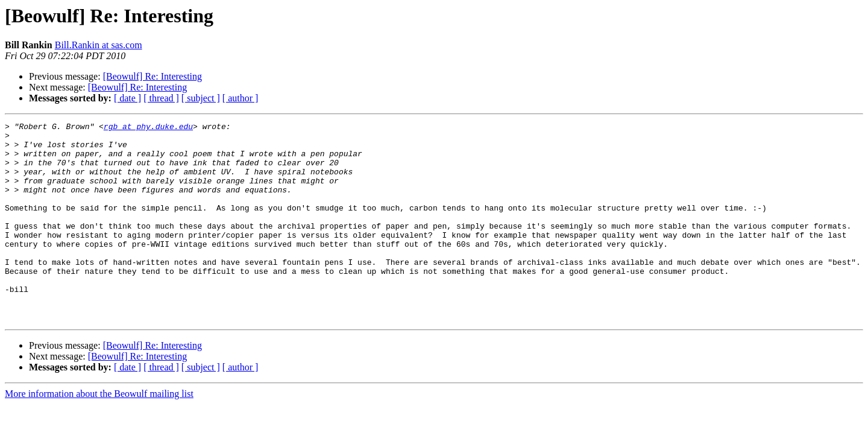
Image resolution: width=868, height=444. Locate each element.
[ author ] (241, 98)
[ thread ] (161, 98)
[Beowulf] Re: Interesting (153, 76)
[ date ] (127, 98)
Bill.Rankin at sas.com (99, 45)
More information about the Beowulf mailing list (99, 433)
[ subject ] (201, 98)
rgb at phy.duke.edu (148, 128)
